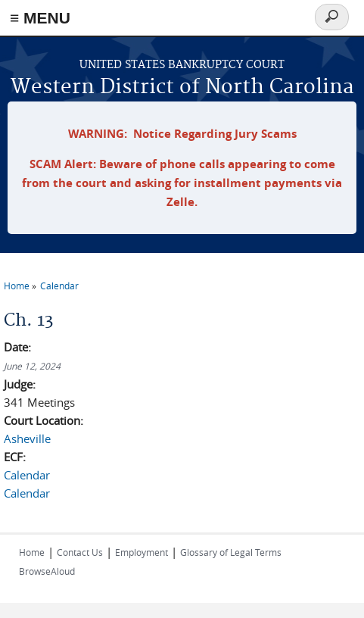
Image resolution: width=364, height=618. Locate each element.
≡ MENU (40, 18)
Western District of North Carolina (182, 87)
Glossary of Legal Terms (231, 552)
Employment (142, 552)
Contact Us (80, 552)
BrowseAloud (47, 571)
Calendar (59, 286)
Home (17, 286)
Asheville (27, 439)
